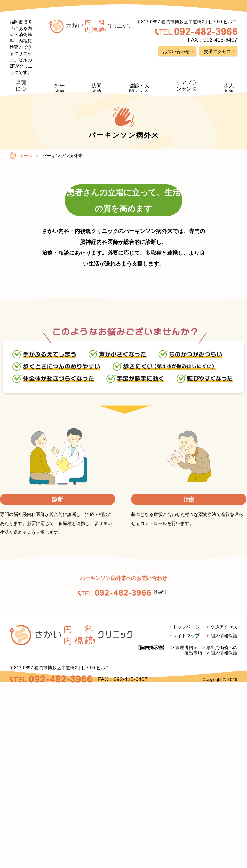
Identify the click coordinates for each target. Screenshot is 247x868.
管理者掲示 (187, 647)
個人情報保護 (224, 653)
